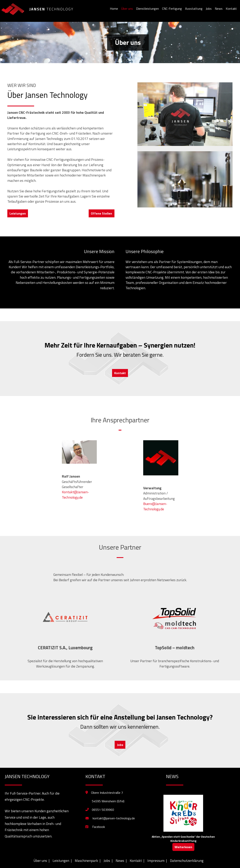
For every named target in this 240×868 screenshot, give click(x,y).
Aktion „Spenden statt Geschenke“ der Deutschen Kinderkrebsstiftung (183, 839)
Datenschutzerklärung (187, 861)
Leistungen (18, 213)
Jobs (209, 9)
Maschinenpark (86, 861)
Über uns (127, 9)
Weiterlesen (183, 847)
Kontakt (231, 9)
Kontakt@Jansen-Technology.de (75, 495)
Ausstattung (194, 9)
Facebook (95, 827)
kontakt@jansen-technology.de (110, 818)
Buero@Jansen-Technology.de (155, 506)
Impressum (156, 861)
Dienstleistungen (147, 9)
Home (114, 9)
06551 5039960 (103, 810)
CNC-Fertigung (172, 9)
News (219, 9)
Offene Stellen (101, 213)
